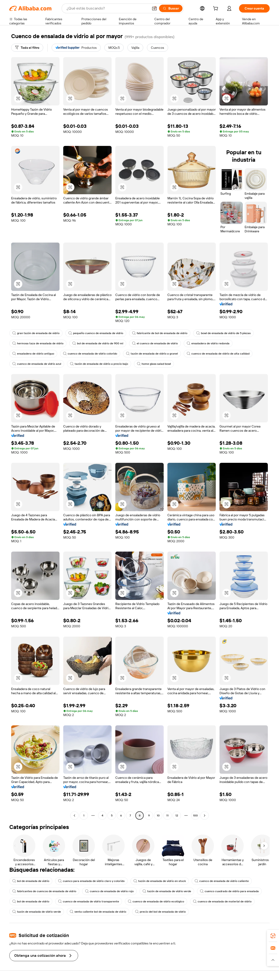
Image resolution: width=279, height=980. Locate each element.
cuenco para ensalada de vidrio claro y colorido (91, 881)
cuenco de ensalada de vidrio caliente (222, 881)
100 (195, 816)
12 (177, 816)
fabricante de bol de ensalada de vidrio (160, 333)
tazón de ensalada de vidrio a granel (152, 354)
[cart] (216, 9)
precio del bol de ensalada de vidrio (160, 912)
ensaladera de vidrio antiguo (33, 354)
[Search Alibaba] (107, 8)
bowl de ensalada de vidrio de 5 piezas (223, 333)
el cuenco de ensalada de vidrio (155, 343)
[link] (273, 936)
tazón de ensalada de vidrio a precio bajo (99, 364)
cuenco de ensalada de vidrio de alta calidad (218, 354)
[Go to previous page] (74, 816)
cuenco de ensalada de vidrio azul (37, 364)
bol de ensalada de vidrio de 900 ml (98, 343)
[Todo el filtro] (27, 48)
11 (167, 816)
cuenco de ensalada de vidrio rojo (109, 891)
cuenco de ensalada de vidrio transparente (89, 901)
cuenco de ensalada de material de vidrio (222, 901)
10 (158, 816)
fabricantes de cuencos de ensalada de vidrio (44, 891)
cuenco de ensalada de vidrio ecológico (156, 901)
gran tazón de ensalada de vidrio (36, 333)
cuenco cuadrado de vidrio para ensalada (229, 891)
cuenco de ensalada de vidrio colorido (90, 354)
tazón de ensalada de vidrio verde (167, 891)
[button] (154, 8)
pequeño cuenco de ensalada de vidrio (96, 333)
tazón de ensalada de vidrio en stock (160, 881)
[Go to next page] (205, 816)
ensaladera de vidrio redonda (208, 343)
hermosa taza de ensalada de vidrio (38, 343)
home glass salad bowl (154, 364)
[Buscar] (171, 8)
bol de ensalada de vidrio (31, 881)
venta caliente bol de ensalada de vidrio (98, 912)
